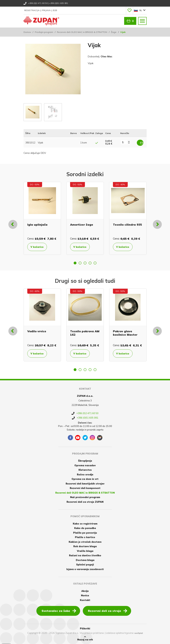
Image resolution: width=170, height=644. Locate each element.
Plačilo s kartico (85, 537)
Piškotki (85, 628)
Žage (114, 32)
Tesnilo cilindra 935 (127, 224)
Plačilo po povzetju (85, 532)
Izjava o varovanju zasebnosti (85, 569)
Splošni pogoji (85, 564)
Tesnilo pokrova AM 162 (85, 333)
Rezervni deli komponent (85, 488)
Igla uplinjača (37, 224)
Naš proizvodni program (85, 497)
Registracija (32, 10)
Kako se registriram (85, 523)
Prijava (47, 10)
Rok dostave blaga (85, 546)
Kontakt (85, 600)
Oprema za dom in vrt (85, 479)
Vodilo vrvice (37, 331)
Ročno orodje (85, 474)
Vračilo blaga (85, 551)
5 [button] (95, 263)
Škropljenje (85, 461)
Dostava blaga (85, 560)
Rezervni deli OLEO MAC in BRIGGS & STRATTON (82, 32)
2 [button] (80, 263)
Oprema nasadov (85, 465)
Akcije (85, 591)
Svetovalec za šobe (59, 610)
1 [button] (75, 263)
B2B (55, 10)
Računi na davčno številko (85, 555)
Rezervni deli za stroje (108, 610)
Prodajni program (44, 32)
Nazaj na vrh (85, 638)
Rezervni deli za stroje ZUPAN (85, 501)
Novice (85, 595)
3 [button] (85, 263)
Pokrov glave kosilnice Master (125, 333)
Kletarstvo (85, 470)
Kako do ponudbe (85, 528)
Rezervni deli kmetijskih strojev (85, 483)
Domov (27, 32)
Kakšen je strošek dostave (85, 541)
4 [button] (90, 263)
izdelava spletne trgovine (120, 633)
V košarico (39, 247)
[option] (42, 218)
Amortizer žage (82, 224)
